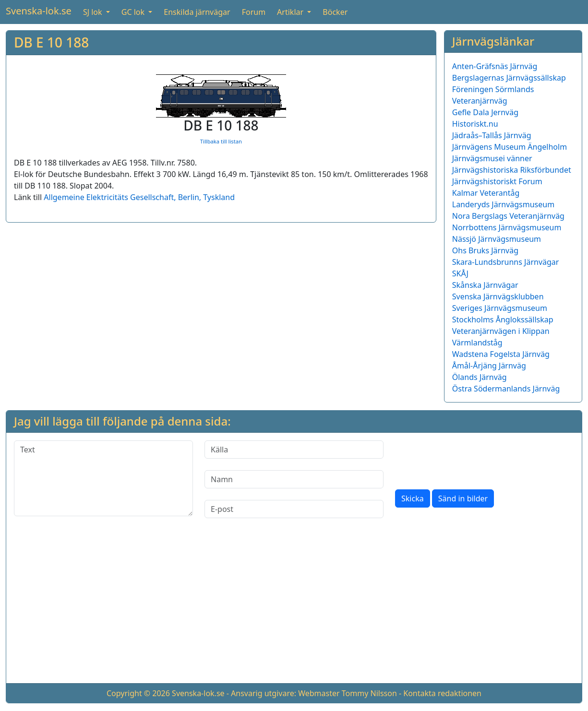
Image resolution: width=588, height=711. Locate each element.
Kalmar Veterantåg (486, 193)
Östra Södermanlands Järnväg (506, 389)
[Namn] (294, 479)
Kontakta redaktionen (442, 693)
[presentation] (468, 459)
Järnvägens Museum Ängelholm (510, 147)
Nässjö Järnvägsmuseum (497, 239)
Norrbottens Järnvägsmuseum (507, 227)
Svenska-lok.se (39, 11)
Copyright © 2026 (138, 693)
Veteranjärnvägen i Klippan (501, 331)
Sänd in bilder (463, 498)
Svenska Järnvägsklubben (498, 296)
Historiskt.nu (475, 124)
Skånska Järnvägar (485, 285)
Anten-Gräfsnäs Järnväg (495, 66)
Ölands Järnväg (480, 377)
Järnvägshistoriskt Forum (497, 181)
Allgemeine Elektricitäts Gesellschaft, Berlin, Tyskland (139, 197)
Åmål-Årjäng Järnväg (489, 366)
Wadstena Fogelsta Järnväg (501, 354)
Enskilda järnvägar (197, 12)
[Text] (103, 478)
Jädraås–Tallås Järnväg (492, 135)
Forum (254, 12)
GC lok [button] (134, 12)
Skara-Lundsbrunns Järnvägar (506, 262)
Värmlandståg (477, 343)
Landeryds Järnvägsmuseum (503, 204)
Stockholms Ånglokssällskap (503, 320)
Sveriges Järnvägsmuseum (500, 308)
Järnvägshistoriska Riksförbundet (512, 170)
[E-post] (294, 509)
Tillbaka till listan (221, 141)
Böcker (335, 12)
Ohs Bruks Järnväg (485, 250)
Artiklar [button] (291, 12)
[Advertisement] (294, 608)
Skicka (413, 498)
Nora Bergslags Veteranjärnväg (508, 216)
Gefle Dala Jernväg (485, 112)
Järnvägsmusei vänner (492, 158)
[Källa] (294, 450)
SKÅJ (460, 273)
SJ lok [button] (94, 12)
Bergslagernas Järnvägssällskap (509, 78)
